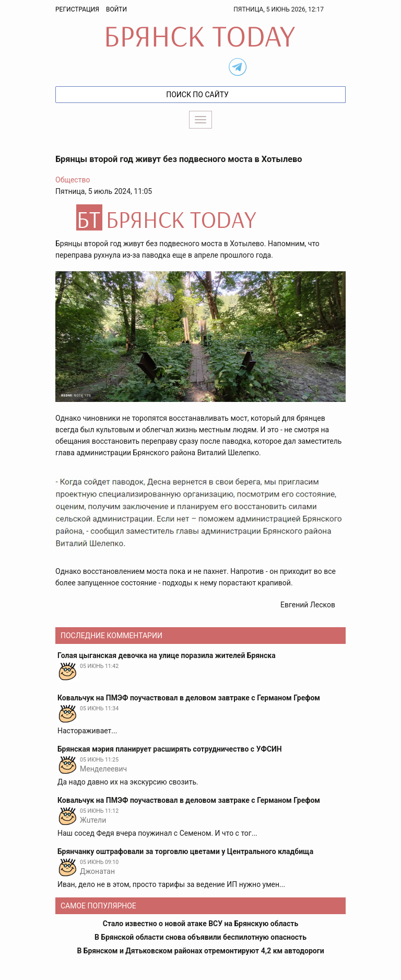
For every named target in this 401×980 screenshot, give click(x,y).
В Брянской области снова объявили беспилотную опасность (200, 937)
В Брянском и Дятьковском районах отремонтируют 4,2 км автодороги (200, 951)
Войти (116, 9)
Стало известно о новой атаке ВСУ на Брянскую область (201, 924)
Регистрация (77, 9)
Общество (73, 180)
